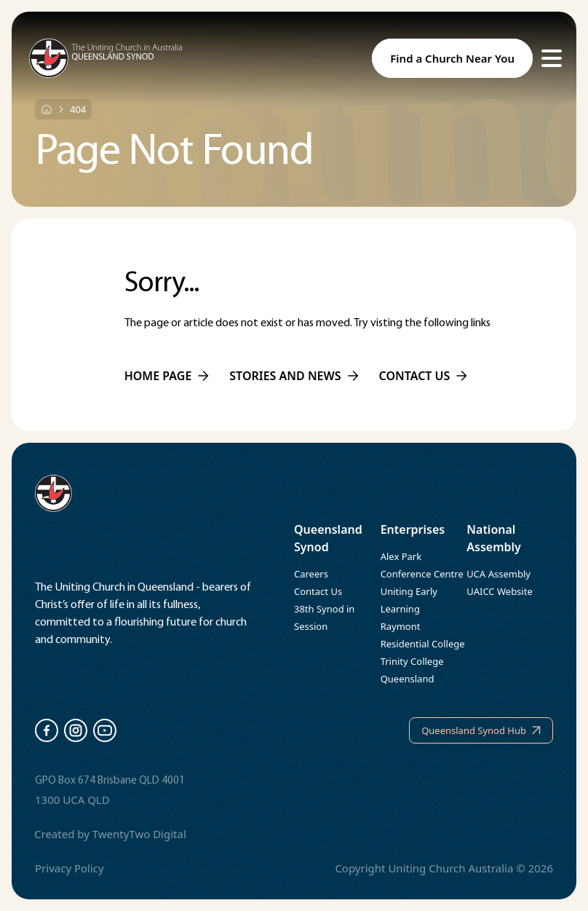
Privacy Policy (69, 868)
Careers (311, 574)
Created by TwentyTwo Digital (110, 834)
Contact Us (318, 591)
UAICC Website (499, 591)
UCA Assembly (498, 574)
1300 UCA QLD (72, 800)
